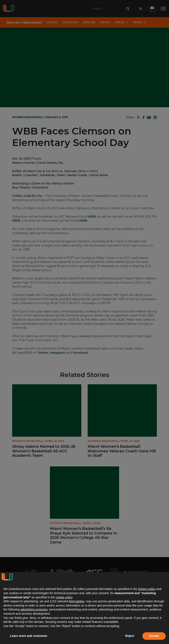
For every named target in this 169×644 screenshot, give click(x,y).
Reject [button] (130, 636)
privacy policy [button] (147, 589)
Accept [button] (154, 636)
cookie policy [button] (64, 597)
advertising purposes (34, 609)
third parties (77, 601)
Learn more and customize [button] (29, 636)
